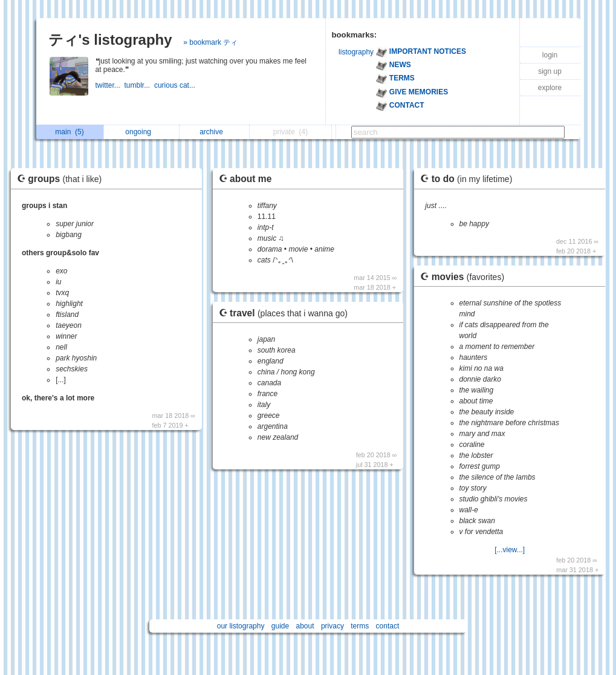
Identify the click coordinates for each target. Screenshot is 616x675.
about (305, 626)
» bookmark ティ (210, 42)
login (550, 55)
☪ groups (62, 179)
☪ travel (286, 313)
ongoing (141, 132)
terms (360, 626)
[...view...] (510, 550)
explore (550, 88)
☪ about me (245, 179)
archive (214, 132)
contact (388, 626)
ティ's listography (110, 40)
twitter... (110, 85)
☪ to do (469, 179)
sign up (550, 71)
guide (280, 626)
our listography (241, 626)
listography (356, 52)
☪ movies (465, 277)
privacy (332, 626)
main (69, 132)
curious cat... (176, 85)
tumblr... (139, 85)
